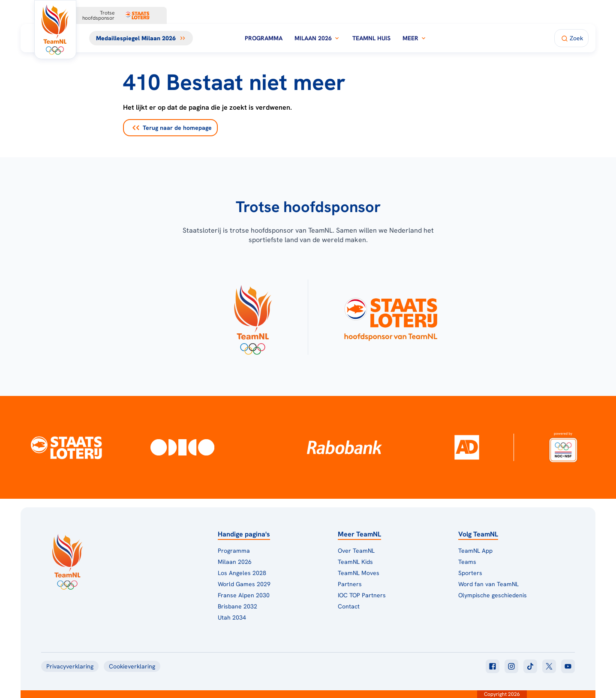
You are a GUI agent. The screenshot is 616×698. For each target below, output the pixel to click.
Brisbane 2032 (237, 606)
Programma (264, 38)
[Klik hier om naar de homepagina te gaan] (55, 30)
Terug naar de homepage (172, 128)
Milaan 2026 (317, 38)
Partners (350, 584)
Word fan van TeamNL (488, 584)
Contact (349, 606)
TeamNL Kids (355, 562)
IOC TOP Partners (362, 595)
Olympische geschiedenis (493, 595)
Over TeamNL (356, 551)
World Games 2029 (244, 584)
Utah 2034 (232, 617)
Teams (467, 562)
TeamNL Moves (359, 573)
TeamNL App (475, 551)
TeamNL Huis (371, 38)
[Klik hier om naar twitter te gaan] (549, 666)
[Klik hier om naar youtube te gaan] (568, 666)
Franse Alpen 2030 (244, 595)
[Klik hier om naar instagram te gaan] (511, 666)
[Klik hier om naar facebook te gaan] (493, 666)
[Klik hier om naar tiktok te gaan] (530, 666)
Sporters (470, 573)
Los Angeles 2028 (242, 573)
